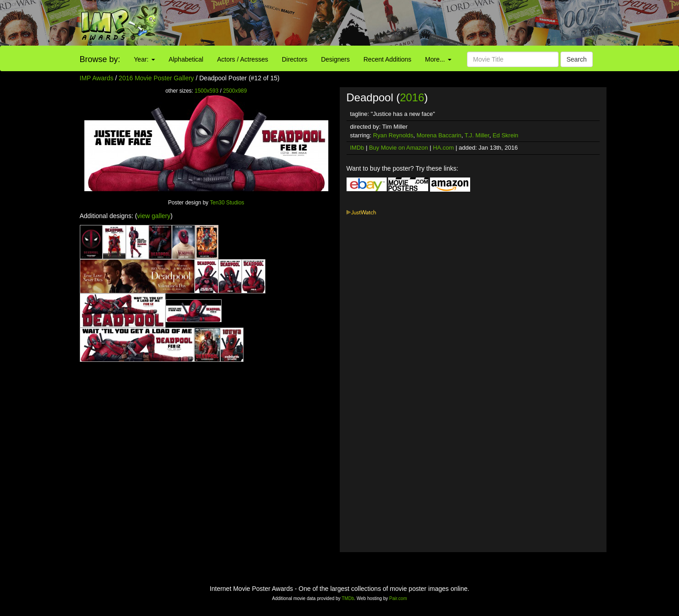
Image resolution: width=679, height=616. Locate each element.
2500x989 (235, 91)
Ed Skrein (505, 135)
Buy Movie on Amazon (398, 148)
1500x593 (207, 91)
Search (576, 59)
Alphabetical (186, 59)
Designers (335, 59)
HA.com (443, 148)
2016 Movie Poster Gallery (156, 78)
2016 (412, 97)
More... (438, 59)
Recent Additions (387, 59)
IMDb (357, 148)
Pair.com (398, 598)
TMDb (348, 598)
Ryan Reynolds (393, 135)
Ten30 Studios (227, 203)
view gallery (154, 216)
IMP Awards (97, 78)
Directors (295, 59)
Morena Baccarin (439, 135)
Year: (145, 59)
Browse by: (100, 59)
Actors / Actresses (243, 59)
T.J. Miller (477, 135)
